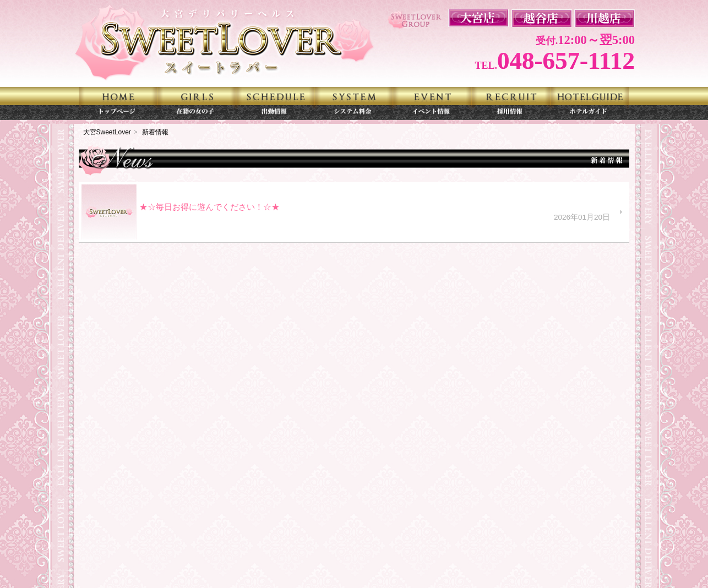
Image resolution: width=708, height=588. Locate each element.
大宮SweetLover (107, 132)
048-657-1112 (566, 61)
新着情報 (155, 132)
